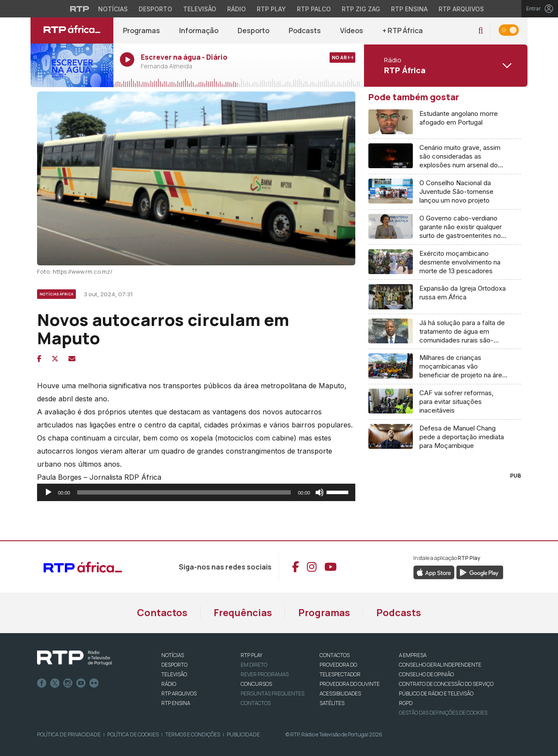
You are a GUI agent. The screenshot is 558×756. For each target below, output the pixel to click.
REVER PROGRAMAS (265, 674)
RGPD (406, 703)
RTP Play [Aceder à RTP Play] (271, 9)
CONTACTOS (335, 655)
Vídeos (352, 31)
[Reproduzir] (48, 492)
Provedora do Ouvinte (350, 684)
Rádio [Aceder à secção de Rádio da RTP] (236, 9)
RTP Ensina (176, 703)
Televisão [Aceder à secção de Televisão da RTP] (200, 9)
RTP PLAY (252, 655)
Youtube (81, 683)
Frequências (243, 613)
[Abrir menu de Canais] (445, 65)
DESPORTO (174, 665)
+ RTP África (403, 31)
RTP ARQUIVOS (179, 693)
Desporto (253, 31)
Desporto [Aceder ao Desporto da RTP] (155, 9)
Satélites (332, 703)
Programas (141, 31)
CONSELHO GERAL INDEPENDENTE (440, 665)
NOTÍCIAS (173, 655)
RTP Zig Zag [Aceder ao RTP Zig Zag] (361, 9)
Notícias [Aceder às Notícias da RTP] (113, 9)
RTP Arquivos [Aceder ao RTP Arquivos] (461, 9)
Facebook (42, 683)
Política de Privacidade (69, 734)
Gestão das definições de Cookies (443, 713)
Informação (199, 31)
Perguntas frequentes (272, 693)
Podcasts (305, 31)
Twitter (55, 683)
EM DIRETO (254, 665)
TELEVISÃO (174, 674)
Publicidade (243, 734)
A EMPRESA (413, 655)
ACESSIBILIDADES (340, 693)
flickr (94, 683)
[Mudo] (320, 492)
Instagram (68, 683)
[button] (481, 31)
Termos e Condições (193, 734)
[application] (196, 492)
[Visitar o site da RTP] (80, 9)
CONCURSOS (256, 684)
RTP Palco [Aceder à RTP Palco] (314, 9)
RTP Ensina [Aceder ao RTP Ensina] (409, 9)
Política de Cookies (133, 734)
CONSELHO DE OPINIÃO (426, 674)
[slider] (184, 492)
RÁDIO (169, 684)
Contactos (162, 613)
